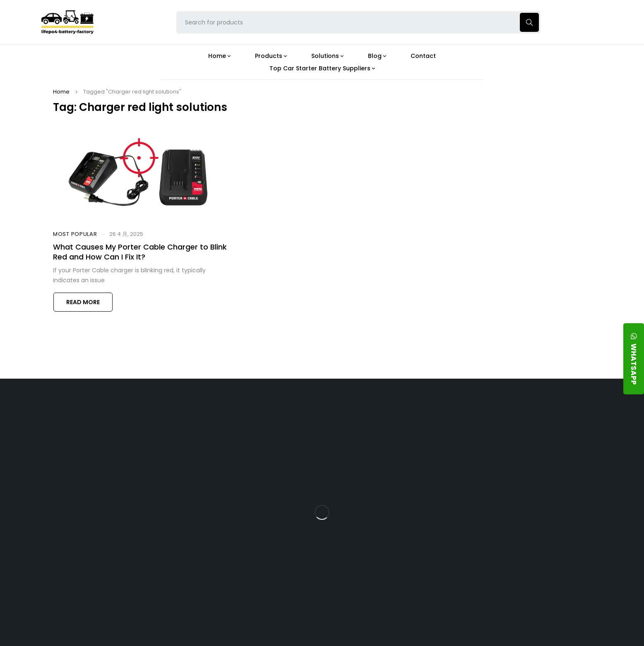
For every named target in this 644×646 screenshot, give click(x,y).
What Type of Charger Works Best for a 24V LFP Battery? (389, 468)
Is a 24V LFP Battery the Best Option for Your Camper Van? (393, 591)
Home (61, 92)
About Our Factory (211, 415)
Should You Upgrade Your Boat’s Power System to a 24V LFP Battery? (391, 562)
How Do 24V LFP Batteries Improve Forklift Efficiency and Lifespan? (390, 533)
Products (284, 415)
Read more (83, 302)
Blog (364, 415)
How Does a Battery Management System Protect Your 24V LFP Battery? (386, 501)
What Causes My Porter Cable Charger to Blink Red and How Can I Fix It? (140, 252)
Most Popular (75, 234)
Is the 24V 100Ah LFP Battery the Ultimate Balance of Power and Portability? (393, 439)
